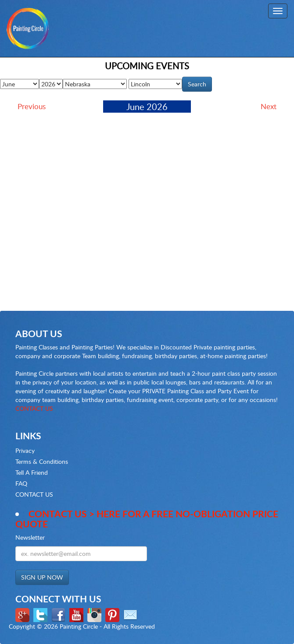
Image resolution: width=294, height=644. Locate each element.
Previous (32, 106)
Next (269, 106)
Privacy (25, 450)
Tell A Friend (32, 472)
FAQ (21, 483)
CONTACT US (34, 408)
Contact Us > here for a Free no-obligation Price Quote (147, 519)
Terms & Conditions (42, 461)
